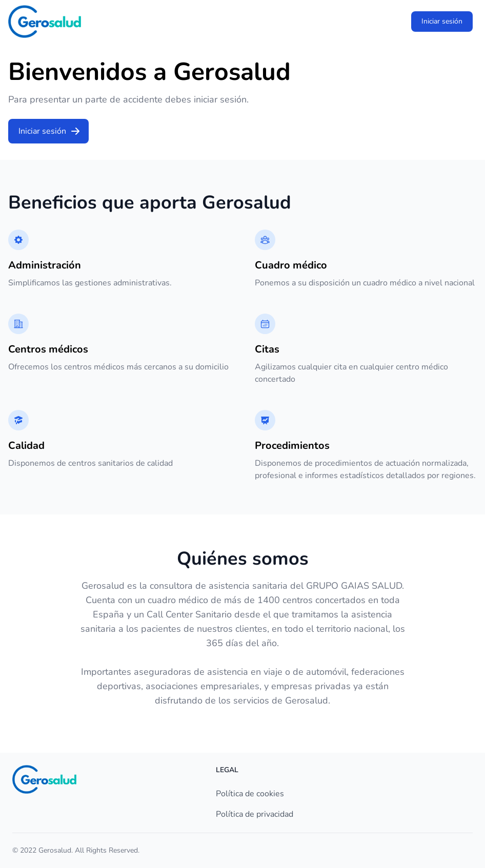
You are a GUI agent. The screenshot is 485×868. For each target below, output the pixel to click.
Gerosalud (55, 850)
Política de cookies (250, 794)
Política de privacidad (255, 814)
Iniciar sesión (442, 21)
